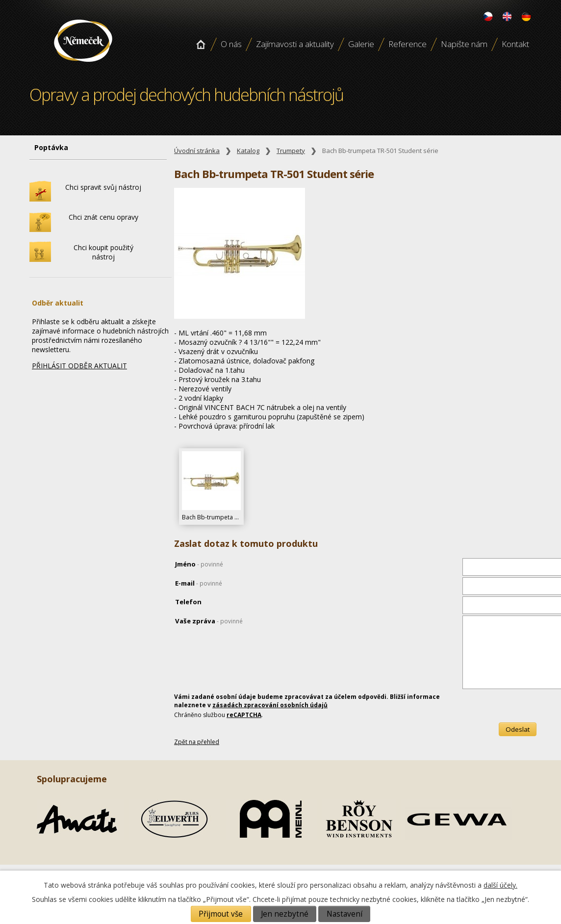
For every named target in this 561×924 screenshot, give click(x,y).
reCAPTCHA (244, 715)
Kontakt (515, 44)
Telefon (188, 602)
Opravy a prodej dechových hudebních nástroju (83, 65)
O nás (231, 44)
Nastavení (344, 914)
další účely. (500, 885)
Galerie (361, 44)
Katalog (248, 151)
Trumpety (291, 151)
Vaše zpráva (209, 621)
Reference (408, 44)
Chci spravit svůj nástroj (103, 187)
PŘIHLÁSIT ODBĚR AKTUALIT (79, 366)
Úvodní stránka (201, 44)
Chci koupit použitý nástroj (103, 252)
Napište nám (464, 44)
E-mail (199, 583)
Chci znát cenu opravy (103, 217)
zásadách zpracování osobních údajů (270, 705)
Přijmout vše (221, 914)
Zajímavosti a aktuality (295, 44)
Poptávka (51, 147)
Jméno (199, 564)
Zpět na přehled (197, 742)
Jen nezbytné (285, 914)
